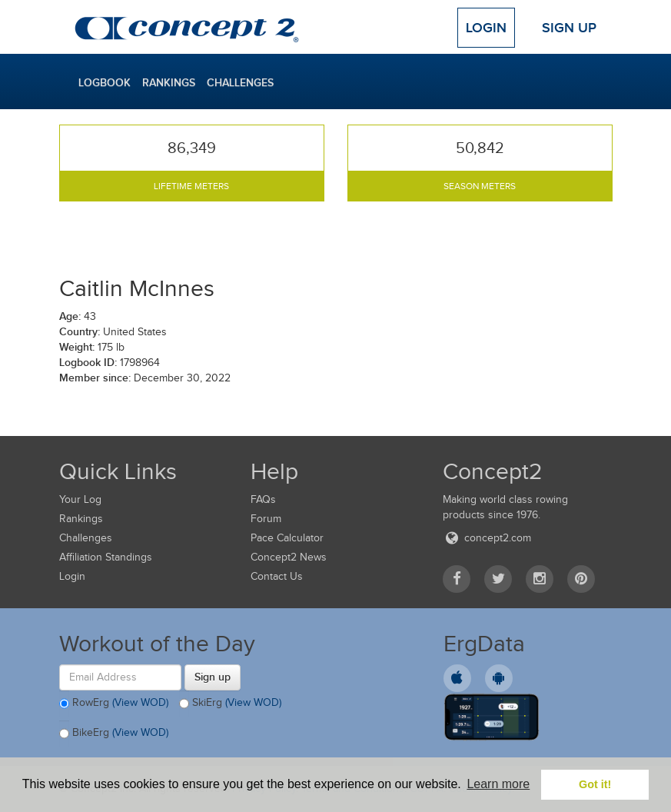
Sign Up (569, 28)
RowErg (114, 704)
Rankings (169, 82)
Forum (266, 519)
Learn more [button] (498, 784)
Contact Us (277, 576)
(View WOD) (140, 702)
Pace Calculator (287, 538)
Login (486, 28)
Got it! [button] (595, 784)
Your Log (80, 499)
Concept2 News (289, 557)
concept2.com (487, 538)
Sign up (213, 677)
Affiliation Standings (106, 557)
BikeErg (114, 734)
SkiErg (230, 704)
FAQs (263, 499)
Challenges (240, 82)
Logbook (105, 82)
